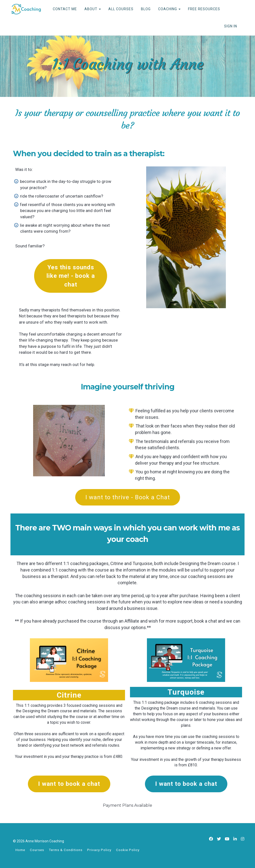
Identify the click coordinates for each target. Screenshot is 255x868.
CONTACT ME (65, 9)
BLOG (146, 9)
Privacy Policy (99, 850)
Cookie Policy (128, 850)
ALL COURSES (121, 9)
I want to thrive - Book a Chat (128, 497)
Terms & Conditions (66, 850)
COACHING (169, 9)
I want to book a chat (69, 784)
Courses (37, 850)
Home (20, 850)
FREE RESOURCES (204, 9)
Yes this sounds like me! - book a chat (71, 276)
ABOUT (93, 9)
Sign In (231, 26)
